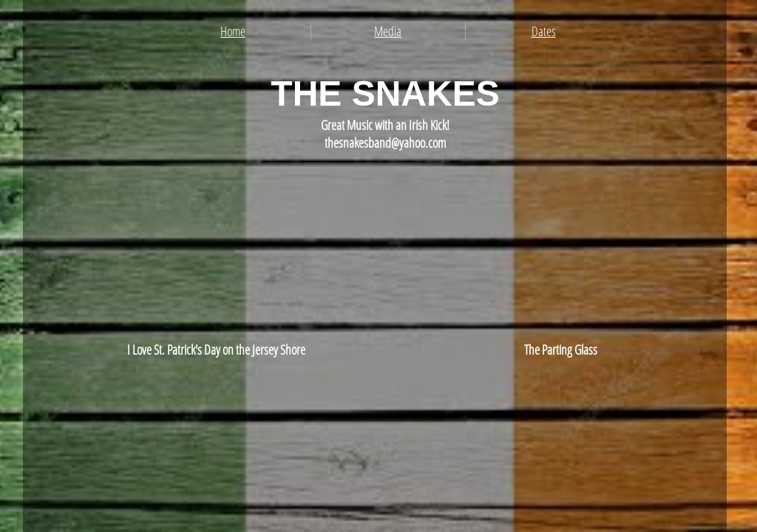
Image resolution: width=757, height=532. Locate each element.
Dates (544, 31)
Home (233, 31)
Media (388, 31)
